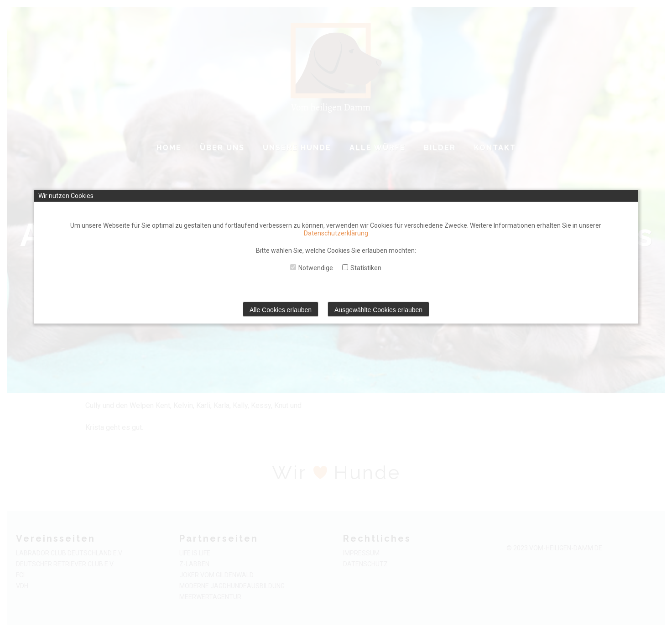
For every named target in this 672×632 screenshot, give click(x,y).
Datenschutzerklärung (336, 233)
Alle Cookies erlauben (281, 310)
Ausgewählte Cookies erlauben (378, 310)
